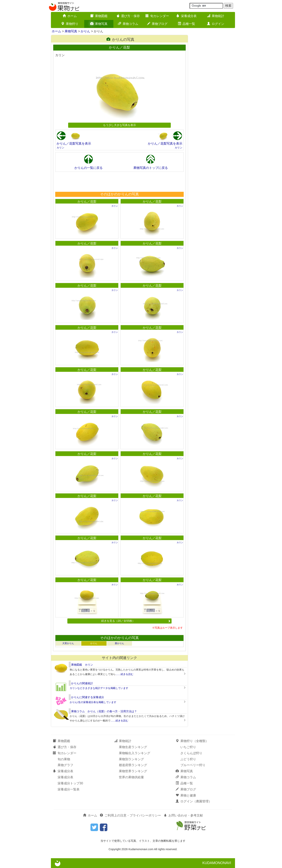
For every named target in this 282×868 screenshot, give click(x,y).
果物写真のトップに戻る (151, 168)
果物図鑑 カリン (82, 665)
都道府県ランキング (133, 765)
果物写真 (99, 24)
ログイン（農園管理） (194, 801)
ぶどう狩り (188, 759)
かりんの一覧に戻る (89, 168)
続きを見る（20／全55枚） (136, 621)
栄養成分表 (186, 16)
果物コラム (128, 24)
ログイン (216, 24)
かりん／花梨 (87, 201)
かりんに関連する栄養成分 (88, 697)
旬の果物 (64, 759)
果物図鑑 (99, 16)
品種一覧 (186, 24)
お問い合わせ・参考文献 (183, 815)
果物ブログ (157, 24)
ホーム (70, 16)
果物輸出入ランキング (135, 753)
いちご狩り (188, 747)
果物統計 (216, 16)
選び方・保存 (128, 16)
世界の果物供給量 (131, 777)
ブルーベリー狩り (193, 765)
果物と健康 (186, 795)
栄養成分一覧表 (69, 789)
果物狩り (70, 24)
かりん (85, 31)
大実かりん (68, 643)
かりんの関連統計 (82, 683)
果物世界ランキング (133, 771)
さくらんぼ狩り (191, 753)
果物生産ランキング (133, 747)
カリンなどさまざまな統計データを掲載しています (99, 688)
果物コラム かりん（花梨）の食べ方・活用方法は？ (104, 711)
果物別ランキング (131, 759)
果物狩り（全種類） (192, 741)
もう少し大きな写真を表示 (119, 125)
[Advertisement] (119, 182)
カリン (60, 148)
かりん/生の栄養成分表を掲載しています (93, 702)
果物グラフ (65, 765)
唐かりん (119, 643)
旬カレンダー (157, 16)
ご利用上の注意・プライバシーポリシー (130, 815)
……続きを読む (124, 674)
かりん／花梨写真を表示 (74, 143)
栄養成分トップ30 (70, 783)
